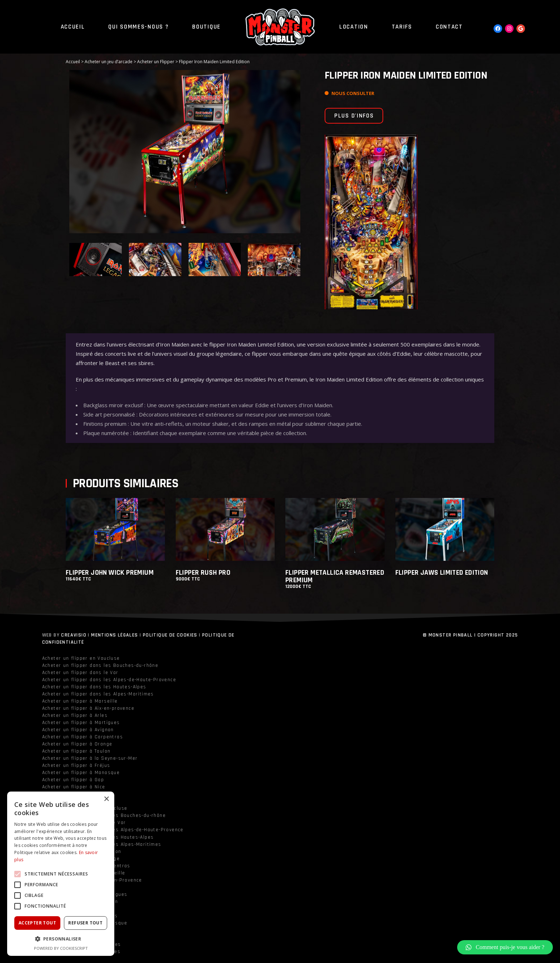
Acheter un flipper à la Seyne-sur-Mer (90, 758)
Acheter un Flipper (156, 62)
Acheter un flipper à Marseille (80, 701)
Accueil (73, 62)
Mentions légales (114, 635)
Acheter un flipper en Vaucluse (81, 658)
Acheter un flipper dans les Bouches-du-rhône (100, 665)
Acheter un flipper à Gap (73, 780)
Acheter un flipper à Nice (74, 787)
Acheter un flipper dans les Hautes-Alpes (94, 687)
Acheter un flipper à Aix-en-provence (88, 708)
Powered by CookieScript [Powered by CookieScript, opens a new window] (61, 948)
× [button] (106, 799)
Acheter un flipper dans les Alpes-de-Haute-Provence (109, 680)
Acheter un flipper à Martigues (81, 723)
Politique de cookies (170, 635)
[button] (505, 947)
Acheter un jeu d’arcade (109, 62)
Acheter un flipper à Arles (75, 715)
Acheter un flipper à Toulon (76, 751)
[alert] (61, 874)
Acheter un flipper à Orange (77, 744)
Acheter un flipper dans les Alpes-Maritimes (98, 694)
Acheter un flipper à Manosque (81, 773)
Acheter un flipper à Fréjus (76, 765)
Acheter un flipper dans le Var (80, 673)
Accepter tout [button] (37, 923)
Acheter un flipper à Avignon (78, 730)
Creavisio (74, 635)
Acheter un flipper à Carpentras (82, 737)
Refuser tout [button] (85, 923)
